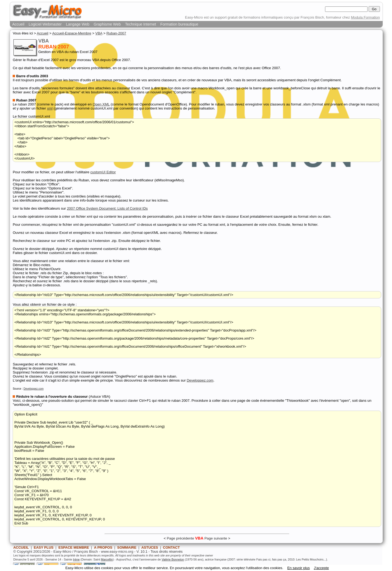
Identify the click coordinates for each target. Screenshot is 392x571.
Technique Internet (140, 24)
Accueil (18, 24)
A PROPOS (103, 547)
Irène (76, 559)
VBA (99, 33)
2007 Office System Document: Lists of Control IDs (107, 208)
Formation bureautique (179, 24)
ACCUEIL (21, 547)
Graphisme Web (107, 24)
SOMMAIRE (127, 547)
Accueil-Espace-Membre (72, 33)
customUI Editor (103, 172)
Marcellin (107, 559)
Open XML (101, 104)
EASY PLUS (44, 547)
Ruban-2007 (116, 33)
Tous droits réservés (167, 551)
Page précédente (180, 538)
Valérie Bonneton (173, 559)
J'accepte (321, 568)
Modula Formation (365, 17)
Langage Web (78, 24)
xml (50, 108)
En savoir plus (298, 568)
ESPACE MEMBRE (74, 547)
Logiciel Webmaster (45, 24)
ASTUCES (150, 547)
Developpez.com (200, 380)
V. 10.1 (142, 551)
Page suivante (216, 538)
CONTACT (171, 547)
